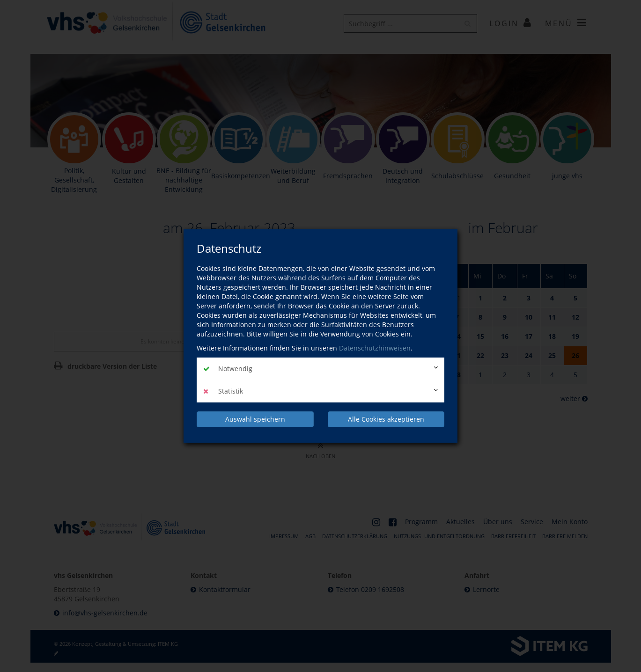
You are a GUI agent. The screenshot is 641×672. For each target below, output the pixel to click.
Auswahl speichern (255, 419)
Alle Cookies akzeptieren (386, 419)
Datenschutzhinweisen (375, 348)
